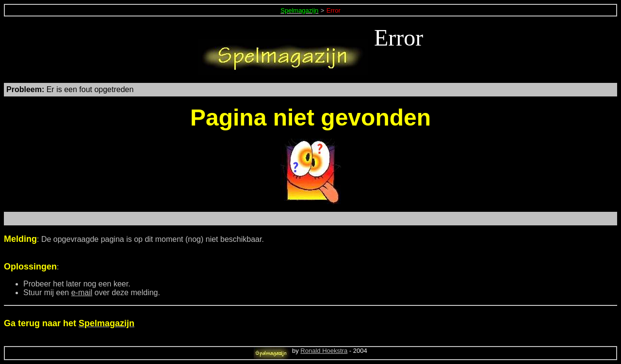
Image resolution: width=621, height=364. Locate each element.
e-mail (82, 293)
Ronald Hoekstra (324, 351)
